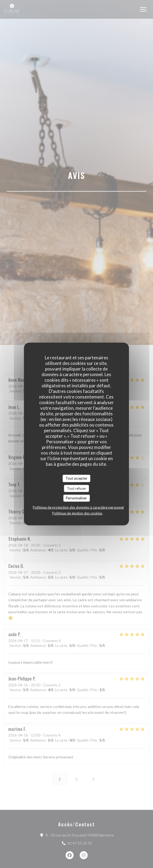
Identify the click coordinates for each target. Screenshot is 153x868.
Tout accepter (76, 478)
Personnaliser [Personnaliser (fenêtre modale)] (76, 498)
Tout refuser (76, 488)
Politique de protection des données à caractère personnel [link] (78, 507)
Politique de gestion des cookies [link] (77, 513)
